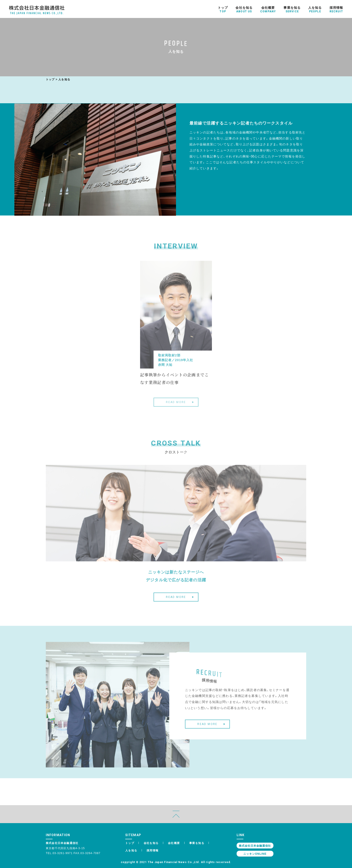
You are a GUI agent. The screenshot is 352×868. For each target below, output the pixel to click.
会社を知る (151, 843)
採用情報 (153, 850)
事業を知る (197, 843)
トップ (50, 79)
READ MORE (176, 603)
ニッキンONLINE (255, 854)
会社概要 (174, 843)
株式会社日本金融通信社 (255, 846)
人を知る (131, 850)
